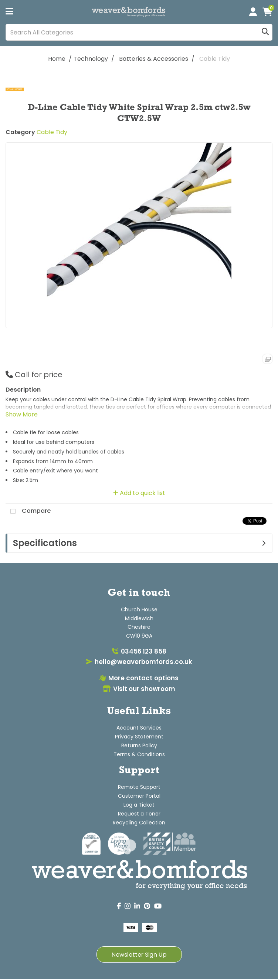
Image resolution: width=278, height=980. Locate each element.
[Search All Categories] (139, 32)
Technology (91, 59)
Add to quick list (139, 493)
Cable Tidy (215, 59)
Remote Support (139, 787)
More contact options (139, 678)
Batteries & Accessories (154, 59)
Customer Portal (139, 796)
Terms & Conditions (139, 754)
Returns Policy (139, 745)
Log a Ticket (139, 805)
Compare (28, 511)
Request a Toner (139, 814)
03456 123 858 (139, 651)
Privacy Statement (139, 737)
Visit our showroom (139, 689)
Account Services (139, 728)
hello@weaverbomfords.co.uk (139, 662)
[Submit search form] (265, 32)
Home (57, 59)
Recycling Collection (139, 823)
